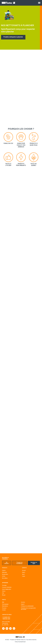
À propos (4, 608)
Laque (24, 576)
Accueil (24, 570)
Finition (4, 570)
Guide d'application (7, 589)
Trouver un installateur (19, 563)
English (23, 604)
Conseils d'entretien (7, 587)
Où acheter (7, 563)
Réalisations (5, 606)
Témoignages (5, 604)
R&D (3, 602)
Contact (4, 610)
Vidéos (4, 591)
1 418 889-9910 (6, 617)
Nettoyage (4, 572)
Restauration (5, 574)
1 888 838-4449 (6, 619)
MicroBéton (5, 578)
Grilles (4, 576)
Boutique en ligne (34, 563)
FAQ (3, 593)
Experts (24, 568)
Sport (23, 574)
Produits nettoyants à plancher (15, 37)
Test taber (4, 585)
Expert (24, 572)
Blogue (4, 595)
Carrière (23, 602)
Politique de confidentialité (27, 606)
